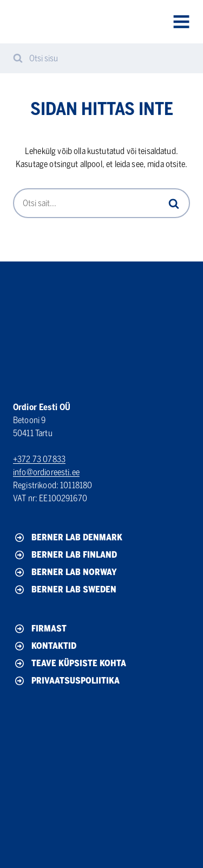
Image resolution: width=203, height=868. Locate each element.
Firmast (40, 629)
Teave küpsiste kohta (70, 663)
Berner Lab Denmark (68, 538)
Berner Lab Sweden (65, 590)
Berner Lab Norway (65, 572)
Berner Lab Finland (65, 555)
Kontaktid (45, 646)
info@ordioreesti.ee (46, 472)
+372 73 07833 (39, 459)
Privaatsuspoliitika (66, 681)
